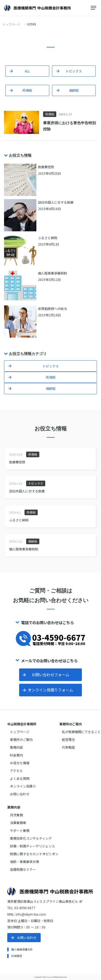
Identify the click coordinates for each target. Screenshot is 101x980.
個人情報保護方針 (22, 949)
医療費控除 (17, 462)
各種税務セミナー (23, 869)
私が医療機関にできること (81, 732)
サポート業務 (20, 830)
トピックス (74, 71)
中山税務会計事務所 (22, 724)
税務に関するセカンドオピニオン (34, 854)
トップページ (11, 24)
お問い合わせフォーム (50, 674)
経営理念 (68, 739)
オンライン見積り (23, 786)
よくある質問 (20, 778)
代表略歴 (68, 747)
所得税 (27, 90)
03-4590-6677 (25, 908)
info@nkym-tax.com (31, 914)
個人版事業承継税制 (24, 549)
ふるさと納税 (19, 520)
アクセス (16, 771)
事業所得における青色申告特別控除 (69, 126)
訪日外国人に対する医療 (27, 491)
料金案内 (16, 755)
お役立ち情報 (20, 763)
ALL (27, 71)
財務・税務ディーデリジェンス (32, 846)
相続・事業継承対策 (25, 862)
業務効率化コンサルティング (31, 838)
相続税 (74, 90)
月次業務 (16, 815)
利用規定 (17, 956)
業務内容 (16, 747)
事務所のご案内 (21, 739)
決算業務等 (18, 823)
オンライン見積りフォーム (50, 690)
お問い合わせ (20, 794)
